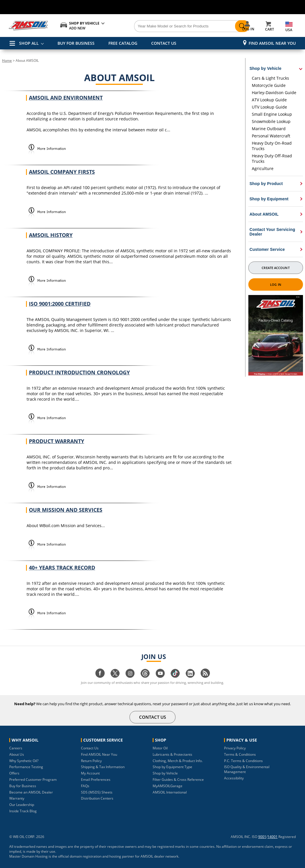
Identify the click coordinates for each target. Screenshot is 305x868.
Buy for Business (23, 786)
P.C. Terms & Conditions (243, 761)
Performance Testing (26, 767)
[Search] (176, 26)
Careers (16, 748)
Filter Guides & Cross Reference (178, 780)
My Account (90, 773)
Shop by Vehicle (165, 773)
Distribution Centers (97, 798)
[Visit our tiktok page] (175, 676)
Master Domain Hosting (28, 856)
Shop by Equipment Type (172, 767)
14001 (272, 837)
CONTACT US (164, 43)
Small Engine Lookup (272, 114)
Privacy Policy (235, 748)
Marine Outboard (269, 129)
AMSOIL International (170, 792)
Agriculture (263, 168)
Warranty (17, 798)
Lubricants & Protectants (172, 754)
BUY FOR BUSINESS (76, 43)
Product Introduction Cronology (79, 372)
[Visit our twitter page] (115, 676)
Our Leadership (22, 805)
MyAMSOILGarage (168, 786)
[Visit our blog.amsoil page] (205, 676)
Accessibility (234, 778)
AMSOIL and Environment (66, 98)
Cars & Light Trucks (270, 78)
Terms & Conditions (240, 754)
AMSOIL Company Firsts (62, 172)
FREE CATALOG (123, 43)
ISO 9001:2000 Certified (60, 304)
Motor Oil (160, 748)
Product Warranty (57, 441)
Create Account (276, 268)
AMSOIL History (51, 235)
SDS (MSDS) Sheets (97, 792)
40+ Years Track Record (62, 568)
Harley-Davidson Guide (274, 93)
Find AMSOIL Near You (272, 43)
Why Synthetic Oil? (24, 761)
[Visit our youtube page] (160, 676)
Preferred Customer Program (33, 780)
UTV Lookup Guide (269, 107)
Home (7, 60)
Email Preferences (96, 780)
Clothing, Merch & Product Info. (178, 761)
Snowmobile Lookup (271, 121)
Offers (14, 773)
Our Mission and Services (66, 510)
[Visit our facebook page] (100, 676)
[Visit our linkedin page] (190, 676)
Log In (276, 284)
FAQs (85, 786)
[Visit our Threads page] (145, 676)
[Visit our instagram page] (130, 676)
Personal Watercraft (271, 136)
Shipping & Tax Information (103, 767)
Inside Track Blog (23, 811)
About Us (17, 754)
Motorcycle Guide (269, 85)
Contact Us (90, 748)
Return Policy (91, 761)
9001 (262, 837)
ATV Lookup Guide (269, 100)
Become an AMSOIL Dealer (31, 792)
